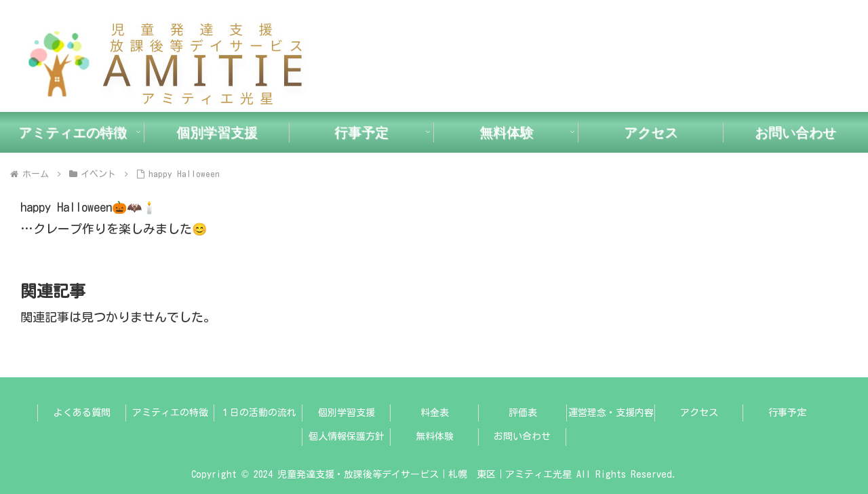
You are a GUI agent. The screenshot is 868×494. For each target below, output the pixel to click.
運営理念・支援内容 (611, 413)
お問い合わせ (522, 436)
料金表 (435, 413)
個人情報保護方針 (347, 436)
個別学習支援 (347, 413)
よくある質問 (82, 413)
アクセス (699, 413)
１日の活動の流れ (258, 413)
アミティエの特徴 (170, 413)
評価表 (523, 413)
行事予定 (787, 413)
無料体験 (435, 436)
